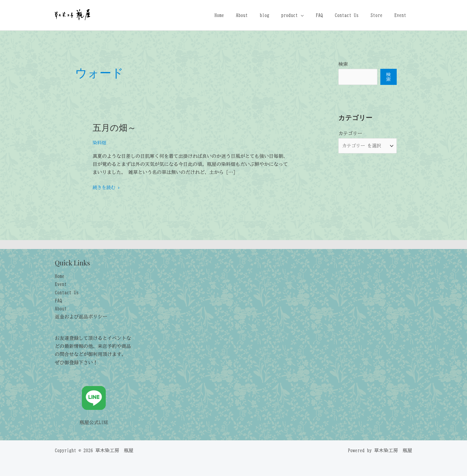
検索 (343, 64)
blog (278, 15)
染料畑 (100, 143)
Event (401, 15)
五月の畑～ (115, 127)
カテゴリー (350, 133)
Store (380, 15)
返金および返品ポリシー (81, 317)
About (257, 15)
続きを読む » (107, 188)
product (300, 15)
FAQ (328, 15)
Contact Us (353, 15)
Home (237, 15)
